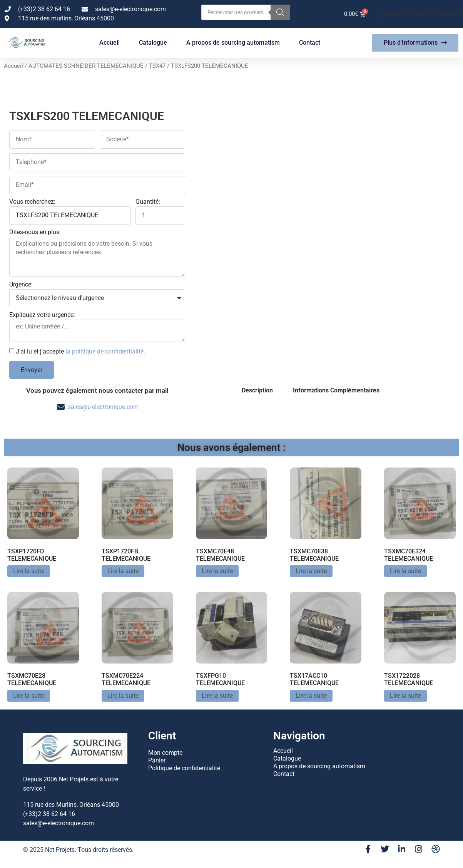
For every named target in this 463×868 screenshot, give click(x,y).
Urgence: (21, 285)
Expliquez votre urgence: (42, 315)
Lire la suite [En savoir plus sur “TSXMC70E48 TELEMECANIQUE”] (217, 571)
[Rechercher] (280, 12)
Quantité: (148, 202)
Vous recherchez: (32, 202)
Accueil (109, 43)
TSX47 (157, 66)
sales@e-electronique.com (103, 407)
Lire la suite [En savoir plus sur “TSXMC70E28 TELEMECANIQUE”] (29, 696)
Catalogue (153, 43)
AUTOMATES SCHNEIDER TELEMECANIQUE (86, 66)
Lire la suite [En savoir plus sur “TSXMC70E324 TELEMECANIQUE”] (405, 571)
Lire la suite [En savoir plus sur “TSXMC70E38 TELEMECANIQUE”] (311, 571)
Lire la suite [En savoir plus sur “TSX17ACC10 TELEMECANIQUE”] (311, 696)
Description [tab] (257, 390)
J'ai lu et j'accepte (80, 351)
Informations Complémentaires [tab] (336, 390)
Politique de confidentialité (184, 768)
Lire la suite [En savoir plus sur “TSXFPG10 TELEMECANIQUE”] (217, 696)
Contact (310, 43)
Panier (157, 760)
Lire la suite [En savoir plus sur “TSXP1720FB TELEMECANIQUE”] (123, 571)
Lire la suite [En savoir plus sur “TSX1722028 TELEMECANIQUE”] (405, 696)
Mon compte (165, 753)
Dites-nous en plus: (35, 232)
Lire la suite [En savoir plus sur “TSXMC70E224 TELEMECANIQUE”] (123, 696)
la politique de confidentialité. (105, 351)
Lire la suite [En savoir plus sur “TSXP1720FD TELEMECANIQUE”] (29, 571)
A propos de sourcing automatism (233, 43)
